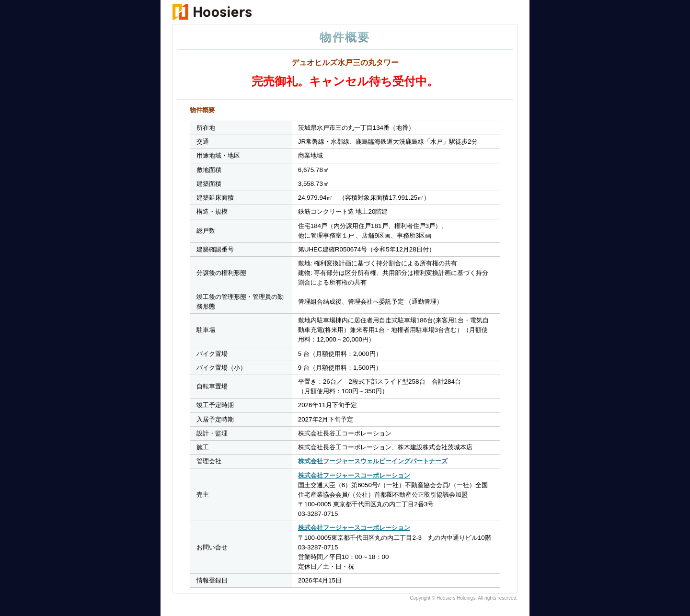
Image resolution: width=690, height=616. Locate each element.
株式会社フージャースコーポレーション (354, 475)
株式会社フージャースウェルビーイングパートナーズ (373, 461)
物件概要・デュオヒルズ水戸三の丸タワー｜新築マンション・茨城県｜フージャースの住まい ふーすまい (253, 12)
